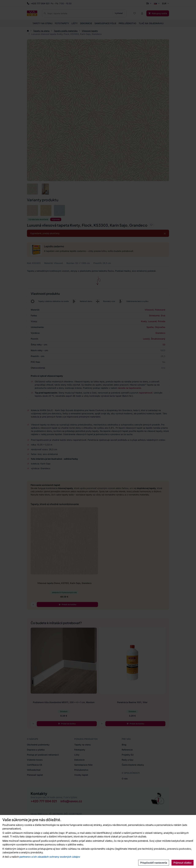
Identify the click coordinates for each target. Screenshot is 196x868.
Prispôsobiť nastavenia (154, 863)
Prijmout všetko (183, 863)
